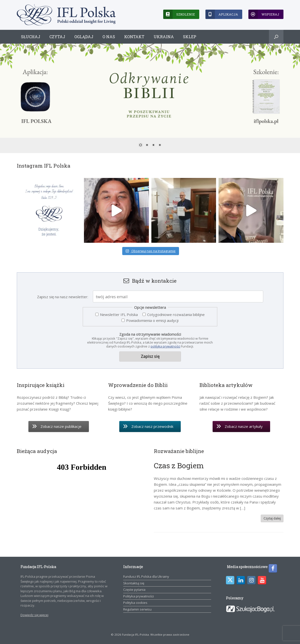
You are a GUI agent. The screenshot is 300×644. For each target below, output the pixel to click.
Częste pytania (134, 590)
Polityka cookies (135, 603)
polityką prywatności (165, 346)
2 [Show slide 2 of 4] (147, 145)
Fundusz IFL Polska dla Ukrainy (146, 576)
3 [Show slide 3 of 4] (153, 145)
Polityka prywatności (139, 596)
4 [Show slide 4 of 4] (160, 145)
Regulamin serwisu (137, 609)
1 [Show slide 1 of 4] (140, 145)
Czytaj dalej (272, 518)
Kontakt (134, 37)
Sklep (190, 37)
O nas (109, 37)
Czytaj (57, 37)
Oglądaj (84, 37)
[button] (276, 37)
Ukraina (164, 37)
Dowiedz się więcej (34, 615)
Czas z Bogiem (179, 465)
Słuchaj (31, 37)
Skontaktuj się (134, 583)
